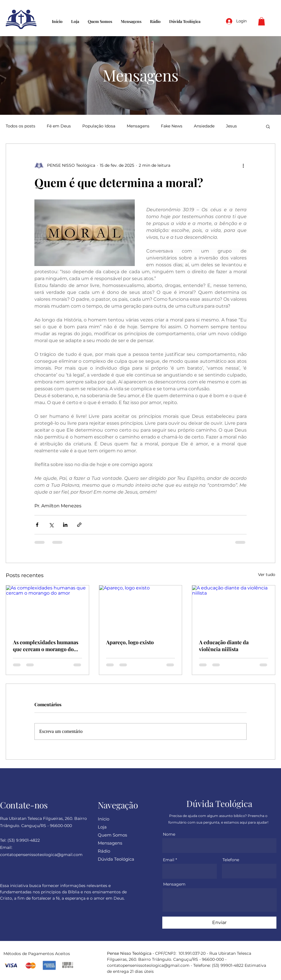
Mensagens (138, 126)
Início (104, 819)
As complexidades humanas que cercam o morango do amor (46, 646)
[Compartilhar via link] (79, 525)
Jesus (231, 126)
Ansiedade (204, 126)
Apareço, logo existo (130, 642)
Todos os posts (21, 126)
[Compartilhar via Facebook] (37, 525)
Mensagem (174, 884)
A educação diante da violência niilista (224, 646)
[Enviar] (219, 923)
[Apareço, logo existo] (141, 609)
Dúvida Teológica (116, 859)
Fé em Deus (59, 126)
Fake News (172, 126)
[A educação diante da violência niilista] (234, 609)
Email (169, 860)
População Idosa (99, 126)
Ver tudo (267, 575)
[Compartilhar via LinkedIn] (65, 525)
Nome (169, 834)
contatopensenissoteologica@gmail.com (148, 965)
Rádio (104, 851)
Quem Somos (112, 835)
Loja (102, 827)
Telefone (231, 860)
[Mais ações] (243, 166)
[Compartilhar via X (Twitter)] (51, 525)
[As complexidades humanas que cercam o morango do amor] (47, 609)
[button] (262, 21)
